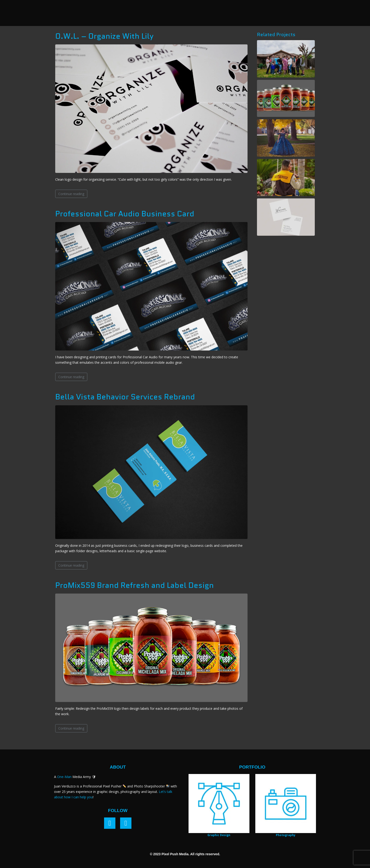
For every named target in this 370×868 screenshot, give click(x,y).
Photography (286, 835)
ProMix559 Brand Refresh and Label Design (135, 585)
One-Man (64, 777)
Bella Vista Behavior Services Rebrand (125, 397)
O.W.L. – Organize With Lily (104, 36)
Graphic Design (219, 835)
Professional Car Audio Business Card (125, 214)
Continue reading (71, 194)
